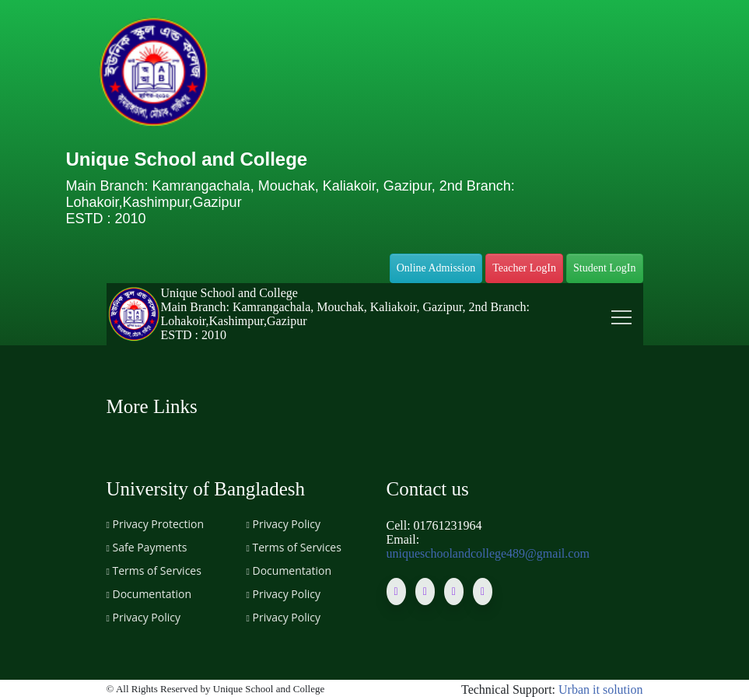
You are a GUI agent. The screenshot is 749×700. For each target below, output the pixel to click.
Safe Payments (147, 547)
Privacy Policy (143, 617)
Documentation (149, 594)
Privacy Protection (156, 524)
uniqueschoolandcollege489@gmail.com (488, 553)
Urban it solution (600, 689)
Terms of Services (154, 570)
